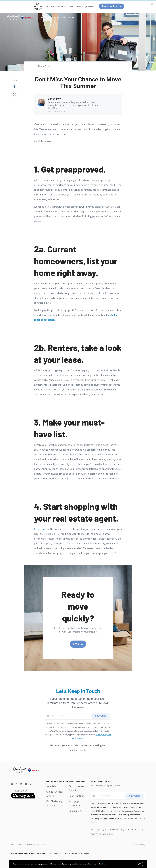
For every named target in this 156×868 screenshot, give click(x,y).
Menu (124, 18)
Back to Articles (44, 66)
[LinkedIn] (21, 784)
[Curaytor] (23, 798)
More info (105, 864)
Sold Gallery (75, 811)
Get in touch (41, 529)
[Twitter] (17, 784)
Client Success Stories (66, 18)
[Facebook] (12, 784)
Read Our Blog (76, 796)
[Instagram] (31, 784)
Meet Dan (45, 18)
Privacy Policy (140, 844)
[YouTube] (26, 784)
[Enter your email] (70, 716)
